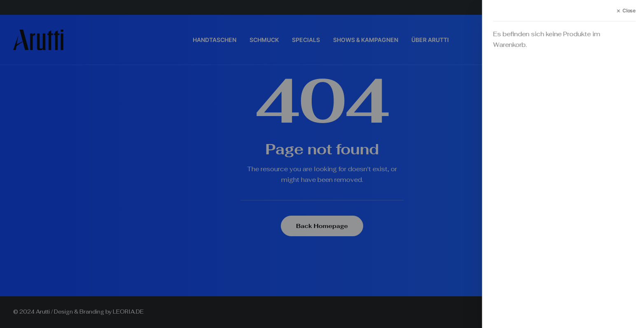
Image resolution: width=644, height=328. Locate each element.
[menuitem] (215, 40)
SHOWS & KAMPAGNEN (366, 40)
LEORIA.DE (128, 312)
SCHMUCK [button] (264, 40)
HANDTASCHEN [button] (215, 40)
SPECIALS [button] (306, 40)
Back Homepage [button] (322, 226)
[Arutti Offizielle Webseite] (38, 40)
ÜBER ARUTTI (430, 40)
